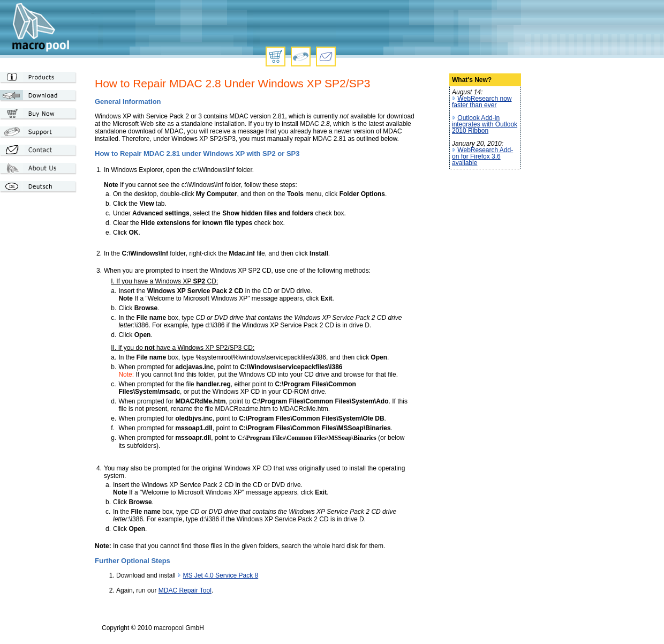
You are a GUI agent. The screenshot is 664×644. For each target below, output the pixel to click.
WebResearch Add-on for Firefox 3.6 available (482, 156)
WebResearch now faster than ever (482, 102)
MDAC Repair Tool (185, 590)
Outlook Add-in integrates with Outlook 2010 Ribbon (485, 124)
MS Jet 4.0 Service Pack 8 (220, 575)
